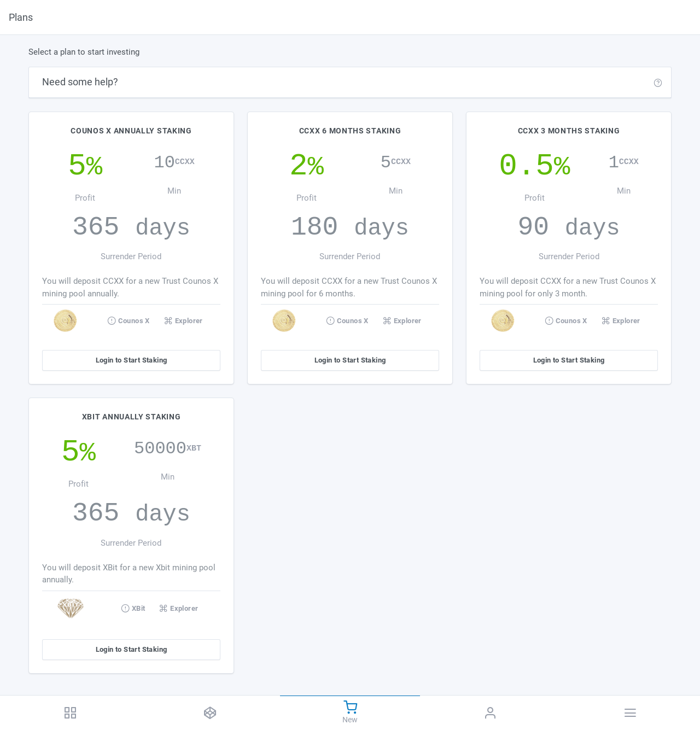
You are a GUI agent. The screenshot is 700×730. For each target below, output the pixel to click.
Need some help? (80, 82)
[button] (658, 82)
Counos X (129, 320)
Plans (21, 17)
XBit (133, 608)
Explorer (183, 320)
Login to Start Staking (132, 360)
